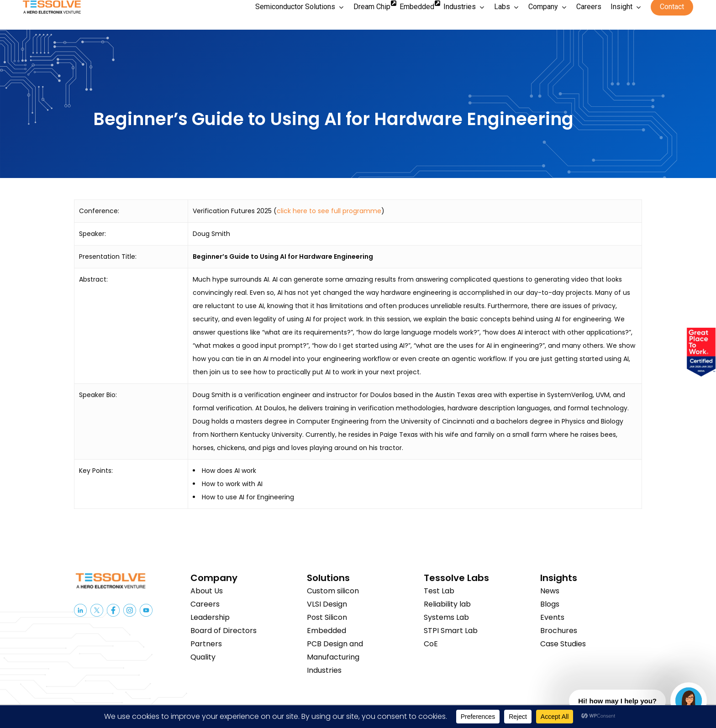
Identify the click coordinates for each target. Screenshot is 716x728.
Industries (324, 670)
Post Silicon (327, 617)
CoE (431, 644)
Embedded (326, 631)
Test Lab (439, 591)
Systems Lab (446, 617)
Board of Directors (224, 631)
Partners (206, 644)
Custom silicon (333, 591)
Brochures (559, 631)
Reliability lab (447, 604)
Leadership (210, 617)
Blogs (550, 604)
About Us (207, 591)
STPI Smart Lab (451, 631)
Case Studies (563, 644)
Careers (205, 604)
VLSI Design (327, 604)
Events (552, 617)
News (550, 591)
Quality (203, 657)
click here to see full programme (329, 211)
